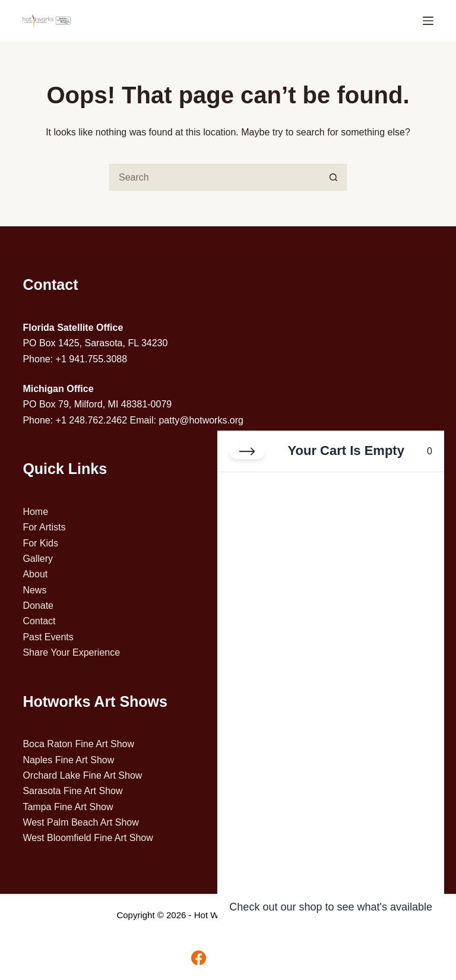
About (35, 574)
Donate (38, 606)
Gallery (38, 559)
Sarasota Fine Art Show (72, 791)
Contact (39, 621)
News (34, 590)
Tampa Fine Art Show (68, 807)
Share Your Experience (71, 652)
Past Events (48, 637)
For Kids (40, 543)
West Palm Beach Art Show (80, 822)
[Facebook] (199, 958)
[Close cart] (247, 451)
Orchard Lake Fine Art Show (82, 775)
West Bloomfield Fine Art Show (88, 838)
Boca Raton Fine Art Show (78, 744)
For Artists (44, 527)
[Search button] (333, 177)
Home (35, 512)
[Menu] (428, 21)
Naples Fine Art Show (68, 760)
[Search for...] (215, 177)
